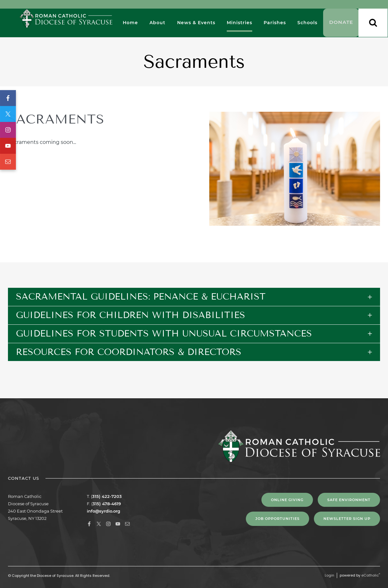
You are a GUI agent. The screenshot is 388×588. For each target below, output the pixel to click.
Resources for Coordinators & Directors (129, 352)
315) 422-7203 (107, 496)
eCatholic (371, 575)
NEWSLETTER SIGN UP (347, 519)
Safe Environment (349, 500)
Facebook (8, 98)
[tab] (194, 297)
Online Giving (287, 500)
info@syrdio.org (104, 511)
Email (8, 162)
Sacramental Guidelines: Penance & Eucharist (141, 297)
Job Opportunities (277, 519)
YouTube (8, 146)
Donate (341, 23)
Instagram (8, 130)
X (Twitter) (8, 114)
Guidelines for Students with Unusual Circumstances (164, 333)
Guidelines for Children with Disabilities (131, 315)
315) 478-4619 (107, 504)
